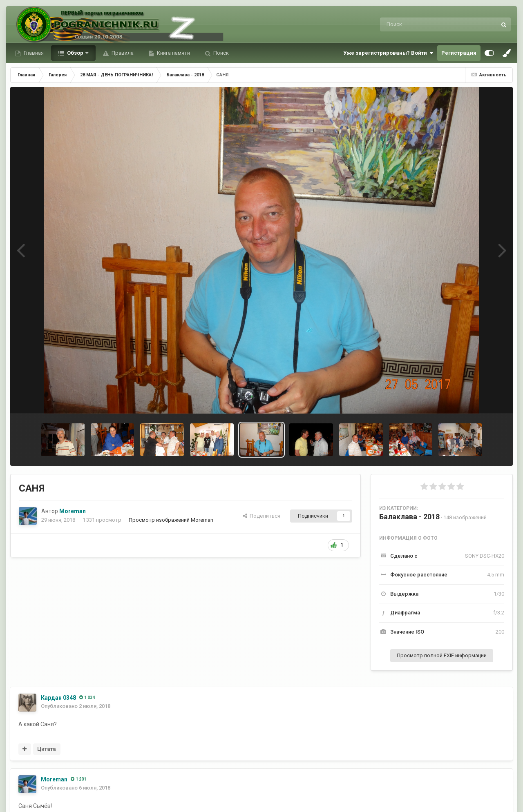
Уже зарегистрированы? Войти (388, 53)
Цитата (47, 749)
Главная (33, 53)
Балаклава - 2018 (409, 517)
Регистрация (459, 53)
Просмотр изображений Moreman (171, 520)
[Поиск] (423, 24)
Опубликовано (76, 706)
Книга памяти (173, 53)
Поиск (220, 53)
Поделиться (261, 516)
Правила (122, 53)
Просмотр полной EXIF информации (442, 655)
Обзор (75, 53)
